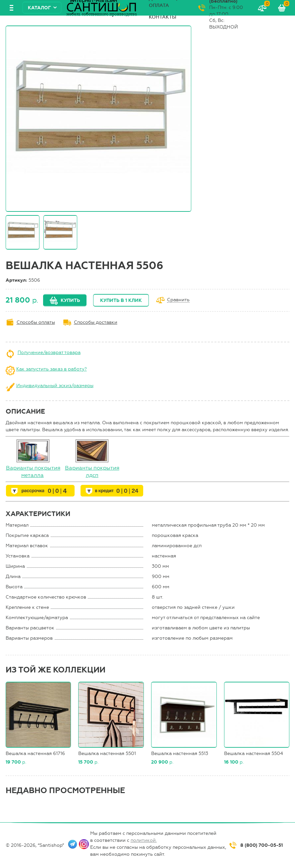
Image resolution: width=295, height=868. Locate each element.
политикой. (144, 840)
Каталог (39, 8)
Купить (70, 300)
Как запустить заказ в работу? (52, 369)
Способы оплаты (36, 322)
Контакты (163, 17)
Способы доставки (96, 322)
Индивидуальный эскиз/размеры (55, 386)
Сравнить (178, 300)
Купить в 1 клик (121, 300)
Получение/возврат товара (49, 352)
